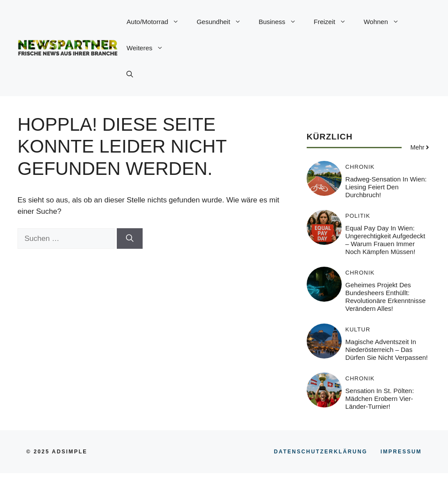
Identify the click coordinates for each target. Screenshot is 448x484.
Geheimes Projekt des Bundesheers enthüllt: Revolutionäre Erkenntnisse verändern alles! (385, 297)
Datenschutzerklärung (321, 452)
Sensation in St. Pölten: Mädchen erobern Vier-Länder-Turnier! (380, 399)
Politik (358, 216)
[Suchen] (130, 239)
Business (282, 22)
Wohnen (386, 22)
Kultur (358, 329)
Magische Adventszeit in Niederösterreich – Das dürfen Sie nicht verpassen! (386, 350)
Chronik (360, 167)
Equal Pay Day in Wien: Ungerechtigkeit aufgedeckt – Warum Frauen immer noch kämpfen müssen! (385, 240)
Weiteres (149, 48)
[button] (130, 74)
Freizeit (334, 22)
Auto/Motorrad (157, 22)
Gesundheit (223, 22)
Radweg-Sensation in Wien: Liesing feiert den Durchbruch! (386, 187)
